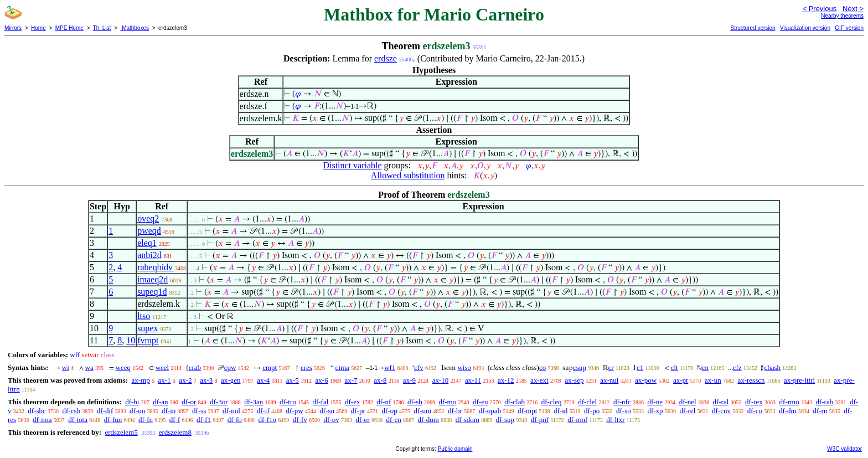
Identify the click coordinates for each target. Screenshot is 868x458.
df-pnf (540, 420)
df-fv (300, 420)
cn (705, 367)
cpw (230, 367)
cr (611, 367)
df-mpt (527, 411)
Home (38, 28)
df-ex (352, 402)
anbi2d (149, 255)
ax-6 (322, 380)
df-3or (219, 402)
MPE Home (69, 28)
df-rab (824, 402)
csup (580, 367)
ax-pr (681, 380)
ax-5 (293, 380)
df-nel (688, 402)
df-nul (231, 411)
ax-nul (609, 380)
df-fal (320, 402)
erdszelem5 (121, 432)
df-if (263, 411)
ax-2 (185, 380)
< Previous (819, 9)
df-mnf (577, 420)
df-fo (235, 420)
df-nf (384, 402)
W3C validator (844, 449)
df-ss (199, 411)
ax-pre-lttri (799, 380)
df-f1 (204, 420)
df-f (175, 420)
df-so (624, 411)
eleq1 (147, 243)
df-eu (480, 402)
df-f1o (267, 420)
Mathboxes (135, 28)
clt (675, 367)
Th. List (102, 28)
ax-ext (539, 380)
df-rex (754, 402)
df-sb (415, 402)
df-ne (655, 402)
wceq (123, 367)
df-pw (294, 411)
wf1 (390, 367)
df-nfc (622, 402)
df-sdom (467, 420)
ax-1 (165, 380)
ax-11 (473, 380)
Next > (853, 9)
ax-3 (206, 380)
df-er (362, 420)
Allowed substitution (408, 175)
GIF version (849, 28)
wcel (162, 367)
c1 (640, 367)
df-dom (428, 420)
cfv (419, 367)
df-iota (78, 420)
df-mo (447, 402)
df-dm (788, 411)
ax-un (713, 380)
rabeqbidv (155, 267)
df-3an (254, 402)
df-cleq (552, 402)
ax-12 (506, 380)
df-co (755, 411)
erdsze (386, 58)
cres (306, 367)
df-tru (288, 402)
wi (66, 367)
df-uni (422, 411)
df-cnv (721, 411)
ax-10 (441, 380)
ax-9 (409, 380)
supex (148, 328)
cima (342, 367)
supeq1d (152, 292)
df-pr (358, 411)
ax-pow (646, 380)
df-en (393, 420)
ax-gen (231, 380)
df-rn (820, 411)
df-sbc (37, 411)
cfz (737, 367)
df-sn (327, 411)
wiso (464, 367)
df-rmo (789, 402)
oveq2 (148, 218)
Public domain (455, 449)
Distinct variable (352, 165)
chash (772, 367)
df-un (137, 411)
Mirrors (13, 28)
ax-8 (380, 380)
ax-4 (263, 380)
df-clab (515, 402)
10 (131, 340)
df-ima (42, 420)
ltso (144, 316)
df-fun (113, 420)
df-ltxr (615, 420)
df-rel (687, 411)
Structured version (753, 28)
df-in (169, 411)
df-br (455, 411)
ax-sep (574, 380)
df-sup (505, 420)
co (542, 367)
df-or (189, 402)
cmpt (270, 367)
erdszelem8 (175, 432)
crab (195, 367)
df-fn (146, 420)
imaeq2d (153, 279)
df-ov (331, 420)
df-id (560, 411)
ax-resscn (751, 380)
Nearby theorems (842, 16)
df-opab (490, 411)
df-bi (132, 402)
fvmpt (148, 340)
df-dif (105, 411)
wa (89, 367)
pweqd (149, 231)
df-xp (655, 411)
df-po (592, 411)
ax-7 (351, 380)
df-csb (72, 411)
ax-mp (141, 380)
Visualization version (805, 28)
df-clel (587, 402)
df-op (390, 411)
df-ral (720, 402)
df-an (160, 402)
